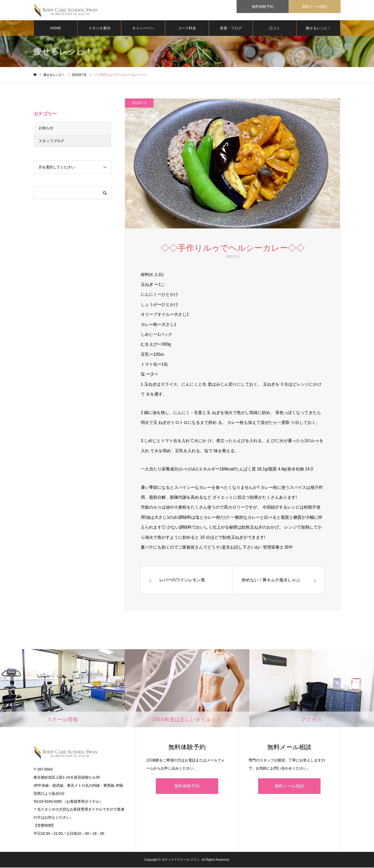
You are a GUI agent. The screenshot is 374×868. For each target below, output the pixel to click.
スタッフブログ (51, 141)
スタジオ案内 (99, 29)
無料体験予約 (187, 787)
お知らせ (46, 128)
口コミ (275, 29)
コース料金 (187, 29)
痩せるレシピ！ (318, 29)
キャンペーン (143, 29)
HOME (56, 29)
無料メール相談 (289, 787)
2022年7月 (139, 103)
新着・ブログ (231, 29)
